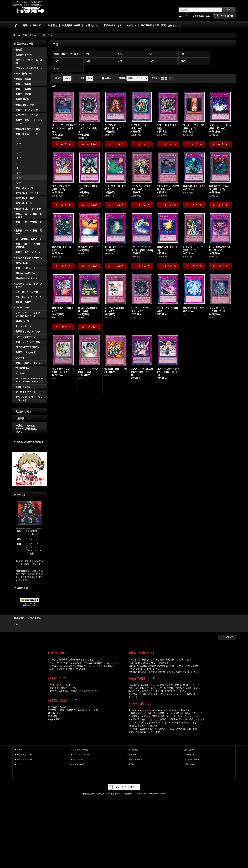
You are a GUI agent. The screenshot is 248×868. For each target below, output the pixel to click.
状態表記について (24, 418)
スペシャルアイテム (81, 754)
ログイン (185, 16)
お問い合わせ (190, 764)
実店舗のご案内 (23, 412)
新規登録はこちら (202, 16)
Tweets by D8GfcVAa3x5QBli (28, 442)
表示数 (59, 78)
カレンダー (189, 750)
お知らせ (132, 754)
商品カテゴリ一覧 (80, 750)
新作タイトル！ (79, 759)
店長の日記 (22, 588)
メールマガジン (135, 759)
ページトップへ (229, 637)
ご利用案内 (189, 754)
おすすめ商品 (78, 764)
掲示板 (131, 764)
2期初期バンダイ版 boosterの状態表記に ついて (30, 429)
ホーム (20, 750)
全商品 (19, 50)
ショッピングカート (25, 759)
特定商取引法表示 (192, 759)
